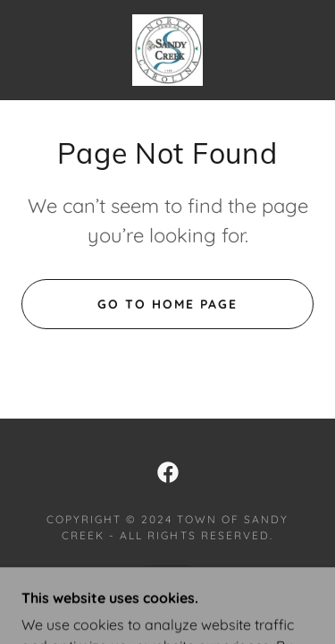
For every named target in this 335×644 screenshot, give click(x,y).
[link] (168, 50)
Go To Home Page (167, 304)
